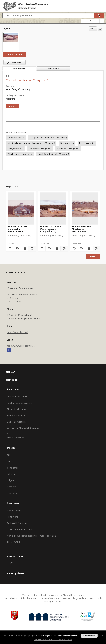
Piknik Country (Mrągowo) (20, 154)
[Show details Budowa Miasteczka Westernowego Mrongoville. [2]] (64, 249)
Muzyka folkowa (15, 149)
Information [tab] (53, 69)
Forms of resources (16, 416)
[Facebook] (9, 350)
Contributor (13, 468)
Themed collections (16, 409)
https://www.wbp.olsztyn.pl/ (22, 346)
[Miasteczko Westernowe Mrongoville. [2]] (11, 37)
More (93, 256)
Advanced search (90, 21)
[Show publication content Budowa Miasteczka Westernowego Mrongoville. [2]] (57, 249)
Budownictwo (67, 143)
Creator (11, 462)
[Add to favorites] (100, 29)
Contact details (14, 511)
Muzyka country (87, 143)
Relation (11, 474)
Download (14, 63)
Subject (11, 480)
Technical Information (17, 523)
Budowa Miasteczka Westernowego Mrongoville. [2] (50, 229)
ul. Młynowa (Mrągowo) (68, 149)
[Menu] (102, 3)
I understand (89, 636)
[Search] (99, 15)
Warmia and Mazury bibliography (23, 428)
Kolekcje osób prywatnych (20, 403)
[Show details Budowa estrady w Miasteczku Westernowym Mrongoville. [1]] (96, 249)
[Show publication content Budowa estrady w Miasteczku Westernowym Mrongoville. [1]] (89, 249)
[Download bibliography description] (17, 249)
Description (13, 493)
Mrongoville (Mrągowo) (40, 149)
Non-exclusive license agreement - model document (32, 536)
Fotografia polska (16, 138)
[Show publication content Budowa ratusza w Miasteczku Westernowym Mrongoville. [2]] (25, 249)
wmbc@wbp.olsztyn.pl (17, 332)
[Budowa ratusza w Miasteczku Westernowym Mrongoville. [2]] (21, 208)
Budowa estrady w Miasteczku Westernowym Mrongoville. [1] (81, 229)
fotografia (11, 99)
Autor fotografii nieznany (18, 89)
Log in (10, 562)
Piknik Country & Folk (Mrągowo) (53, 154)
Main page (12, 380)
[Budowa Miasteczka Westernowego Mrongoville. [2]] (53, 208)
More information (70, 636)
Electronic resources (17, 422)
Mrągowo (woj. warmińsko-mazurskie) (48, 138)
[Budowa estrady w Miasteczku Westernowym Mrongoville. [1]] (85, 208)
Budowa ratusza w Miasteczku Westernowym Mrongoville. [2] (17, 229)
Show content (15, 54)
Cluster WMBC (14, 542)
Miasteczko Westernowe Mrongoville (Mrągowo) (31, 143)
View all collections (16, 438)
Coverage (12, 487)
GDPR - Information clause (20, 529)
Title (9, 455)
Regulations (13, 517)
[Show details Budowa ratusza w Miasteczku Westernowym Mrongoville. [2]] (32, 249)
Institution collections (17, 397)
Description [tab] (19, 69)
